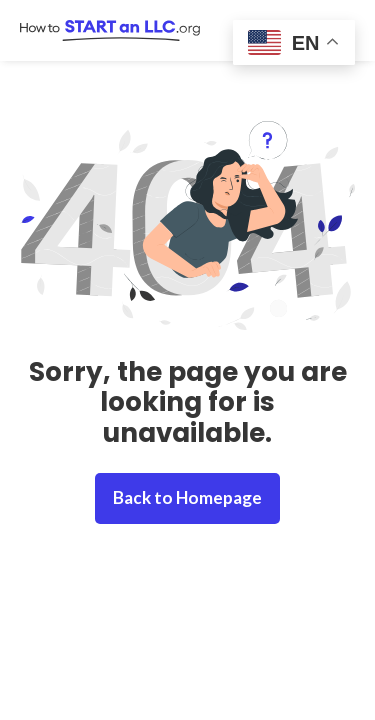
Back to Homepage (187, 497)
